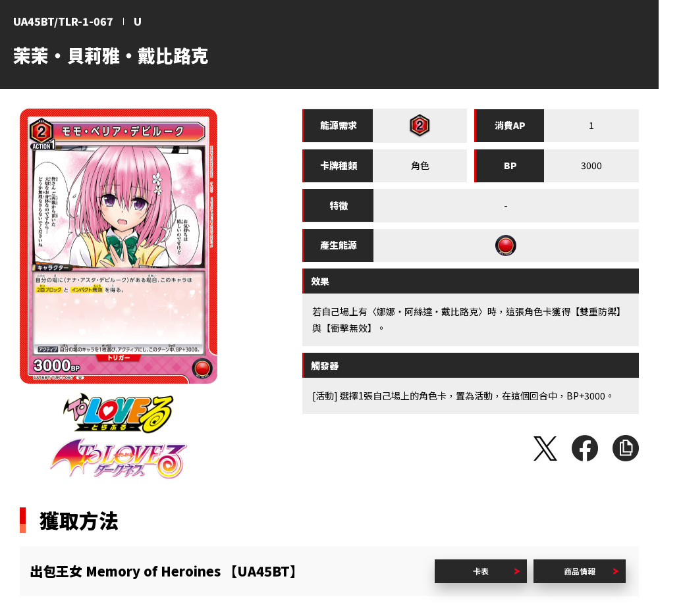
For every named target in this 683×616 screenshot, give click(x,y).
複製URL (626, 448)
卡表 (481, 571)
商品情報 (580, 571)
